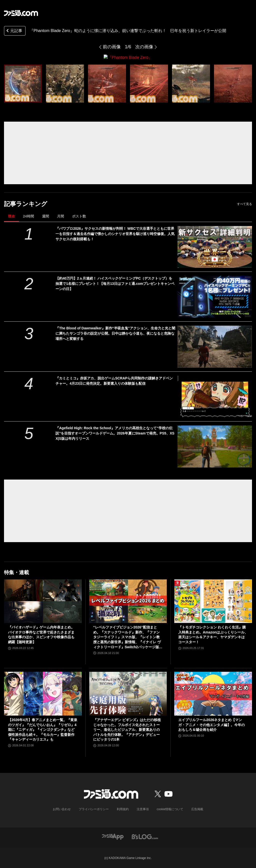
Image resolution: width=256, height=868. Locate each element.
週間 (45, 216)
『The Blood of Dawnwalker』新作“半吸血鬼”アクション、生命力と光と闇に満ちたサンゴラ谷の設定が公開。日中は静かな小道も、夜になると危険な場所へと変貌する (115, 333)
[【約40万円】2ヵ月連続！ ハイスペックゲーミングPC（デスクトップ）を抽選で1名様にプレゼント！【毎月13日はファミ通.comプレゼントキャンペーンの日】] (215, 296)
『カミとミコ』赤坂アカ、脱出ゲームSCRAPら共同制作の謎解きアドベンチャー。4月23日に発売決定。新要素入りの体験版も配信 (114, 381)
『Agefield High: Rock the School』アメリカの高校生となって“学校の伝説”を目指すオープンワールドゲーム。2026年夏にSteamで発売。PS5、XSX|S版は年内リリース (115, 433)
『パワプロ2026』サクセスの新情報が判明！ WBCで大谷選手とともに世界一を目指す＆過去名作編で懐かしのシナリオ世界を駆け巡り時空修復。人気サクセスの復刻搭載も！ (115, 234)
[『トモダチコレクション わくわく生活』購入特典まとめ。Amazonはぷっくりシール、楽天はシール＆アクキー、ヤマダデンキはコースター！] (213, 601)
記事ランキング (26, 204)
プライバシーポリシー (94, 809)
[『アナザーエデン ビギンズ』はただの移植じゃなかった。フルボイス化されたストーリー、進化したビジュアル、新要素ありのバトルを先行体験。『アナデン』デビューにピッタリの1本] (128, 694)
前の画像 (112, 47)
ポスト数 (79, 216)
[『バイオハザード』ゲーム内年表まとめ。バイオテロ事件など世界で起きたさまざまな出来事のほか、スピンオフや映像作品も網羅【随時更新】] (43, 601)
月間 (60, 216)
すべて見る (244, 204)
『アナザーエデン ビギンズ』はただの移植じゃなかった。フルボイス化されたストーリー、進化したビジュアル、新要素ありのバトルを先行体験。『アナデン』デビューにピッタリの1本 (127, 729)
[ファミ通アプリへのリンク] (113, 836)
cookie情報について (170, 809)
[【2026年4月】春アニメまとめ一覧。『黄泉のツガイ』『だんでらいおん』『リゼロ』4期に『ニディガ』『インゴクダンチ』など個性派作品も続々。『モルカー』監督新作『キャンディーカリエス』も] (43, 694)
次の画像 (144, 47)
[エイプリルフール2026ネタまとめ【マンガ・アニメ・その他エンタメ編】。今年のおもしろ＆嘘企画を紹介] (213, 694)
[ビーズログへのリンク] (145, 836)
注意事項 (143, 809)
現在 (11, 216)
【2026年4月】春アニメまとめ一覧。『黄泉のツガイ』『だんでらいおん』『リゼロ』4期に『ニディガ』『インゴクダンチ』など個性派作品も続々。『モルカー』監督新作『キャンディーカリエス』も (43, 729)
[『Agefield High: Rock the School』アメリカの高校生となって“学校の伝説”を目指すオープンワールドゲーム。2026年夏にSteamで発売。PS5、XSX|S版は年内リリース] (215, 446)
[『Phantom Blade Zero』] (23, 83)
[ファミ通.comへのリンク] (21, 13)
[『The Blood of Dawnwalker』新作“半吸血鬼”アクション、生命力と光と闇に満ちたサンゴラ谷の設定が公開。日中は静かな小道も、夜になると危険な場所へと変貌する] (215, 347)
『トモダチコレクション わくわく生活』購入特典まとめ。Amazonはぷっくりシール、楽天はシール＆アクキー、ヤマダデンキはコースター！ (213, 634)
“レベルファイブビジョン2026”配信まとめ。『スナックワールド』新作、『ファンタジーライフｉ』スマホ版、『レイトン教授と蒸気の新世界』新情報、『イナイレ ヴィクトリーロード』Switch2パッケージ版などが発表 (128, 637)
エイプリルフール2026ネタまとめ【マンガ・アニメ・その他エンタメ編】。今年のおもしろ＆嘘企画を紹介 (211, 724)
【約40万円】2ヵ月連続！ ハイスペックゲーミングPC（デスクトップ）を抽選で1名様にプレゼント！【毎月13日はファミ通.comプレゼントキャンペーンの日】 (115, 283)
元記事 (14, 31)
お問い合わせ (62, 809)
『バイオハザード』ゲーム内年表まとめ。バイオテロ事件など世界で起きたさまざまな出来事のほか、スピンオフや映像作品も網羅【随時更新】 (41, 634)
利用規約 (123, 809)
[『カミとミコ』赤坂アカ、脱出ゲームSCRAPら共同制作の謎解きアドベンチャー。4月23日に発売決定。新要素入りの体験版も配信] (215, 396)
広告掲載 (197, 809)
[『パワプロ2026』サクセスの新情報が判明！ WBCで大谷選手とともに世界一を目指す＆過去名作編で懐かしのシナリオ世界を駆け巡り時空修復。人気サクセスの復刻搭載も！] (215, 247)
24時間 (28, 216)
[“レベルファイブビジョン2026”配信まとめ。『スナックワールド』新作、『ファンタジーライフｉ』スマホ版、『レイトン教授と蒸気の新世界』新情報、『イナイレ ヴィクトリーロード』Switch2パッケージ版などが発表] (128, 601)
